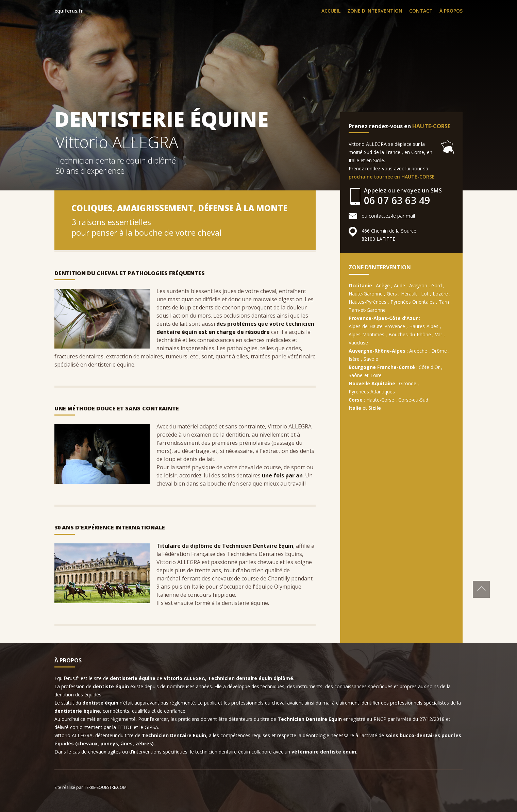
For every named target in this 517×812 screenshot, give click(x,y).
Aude (399, 285)
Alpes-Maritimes (366, 334)
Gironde (408, 383)
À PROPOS (451, 11)
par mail (406, 216)
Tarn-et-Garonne (367, 310)
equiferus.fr (69, 11)
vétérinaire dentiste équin (324, 752)
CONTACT (421, 11)
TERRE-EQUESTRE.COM (105, 787)
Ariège (383, 285)
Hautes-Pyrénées (368, 302)
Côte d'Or (429, 367)
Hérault (409, 294)
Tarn (444, 302)
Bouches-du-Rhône (410, 334)
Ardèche (418, 351)
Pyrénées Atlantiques (372, 392)
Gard (437, 285)
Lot (425, 294)
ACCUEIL (331, 11)
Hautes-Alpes (424, 326)
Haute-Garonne (366, 294)
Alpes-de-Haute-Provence (377, 326)
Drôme (439, 351)
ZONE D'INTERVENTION (375, 11)
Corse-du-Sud (413, 400)
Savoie (371, 359)
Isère (354, 359)
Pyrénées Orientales (413, 302)
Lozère (440, 294)
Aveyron (418, 285)
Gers (392, 294)
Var (439, 334)
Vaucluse (358, 343)
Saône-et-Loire (365, 375)
